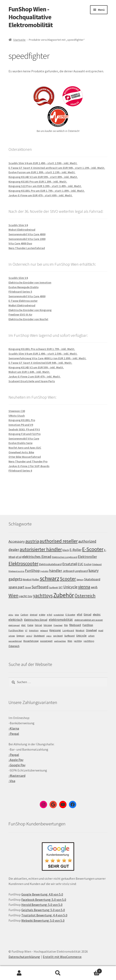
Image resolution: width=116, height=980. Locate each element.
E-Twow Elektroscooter (23, 301)
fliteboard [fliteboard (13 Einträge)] (75, 625)
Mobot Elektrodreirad (22, 230)
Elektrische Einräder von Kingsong (30, 310)
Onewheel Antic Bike (21, 452)
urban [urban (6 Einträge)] (91, 636)
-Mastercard (17, 776)
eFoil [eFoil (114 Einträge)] (19, 557)
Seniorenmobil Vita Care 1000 (27, 239)
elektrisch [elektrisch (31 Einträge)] (16, 619)
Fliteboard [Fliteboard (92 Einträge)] (97, 564)
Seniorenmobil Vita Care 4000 (27, 234)
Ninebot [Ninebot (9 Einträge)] (80, 630)
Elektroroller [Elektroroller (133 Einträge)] (87, 557)
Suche (58, 973)
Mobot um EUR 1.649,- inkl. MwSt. (29, 372)
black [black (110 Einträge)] (66, 550)
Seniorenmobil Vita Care (24, 439)
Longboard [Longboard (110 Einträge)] (81, 571)
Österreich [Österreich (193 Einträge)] (85, 596)
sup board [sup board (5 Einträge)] (58, 636)
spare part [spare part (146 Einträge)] (16, 587)
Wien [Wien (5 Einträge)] (70, 641)
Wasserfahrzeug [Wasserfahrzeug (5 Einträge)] (31, 641)
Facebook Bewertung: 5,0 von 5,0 (44, 900)
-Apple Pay (16, 760)
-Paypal (14, 734)
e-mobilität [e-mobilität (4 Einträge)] (59, 615)
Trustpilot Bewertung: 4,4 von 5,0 (44, 915)
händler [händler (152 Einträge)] (56, 571)
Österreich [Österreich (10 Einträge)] (14, 646)
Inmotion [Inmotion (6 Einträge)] (34, 630)
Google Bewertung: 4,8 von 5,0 (42, 894)
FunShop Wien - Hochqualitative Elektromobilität (31, 17)
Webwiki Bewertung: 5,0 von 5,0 (43, 920)
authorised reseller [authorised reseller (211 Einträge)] (59, 541)
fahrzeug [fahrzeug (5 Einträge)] (48, 625)
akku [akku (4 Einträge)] (11, 615)
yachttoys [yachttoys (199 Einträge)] (43, 595)
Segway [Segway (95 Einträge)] (80, 580)
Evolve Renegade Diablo (24, 287)
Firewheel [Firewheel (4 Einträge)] (58, 625)
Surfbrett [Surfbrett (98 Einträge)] (54, 587)
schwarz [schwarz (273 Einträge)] (49, 578)
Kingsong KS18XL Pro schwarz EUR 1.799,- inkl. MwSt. (42, 349)
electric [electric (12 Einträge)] (97, 615)
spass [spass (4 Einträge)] (49, 636)
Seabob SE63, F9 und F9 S (24, 429)
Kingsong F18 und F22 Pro (25, 434)
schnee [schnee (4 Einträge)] (12, 636)
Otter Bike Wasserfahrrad (25, 457)
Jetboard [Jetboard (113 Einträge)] (68, 571)
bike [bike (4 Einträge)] (17, 615)
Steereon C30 (17, 411)
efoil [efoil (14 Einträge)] (79, 614)
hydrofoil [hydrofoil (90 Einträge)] (44, 571)
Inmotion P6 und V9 (21, 425)
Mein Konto (19, 973)
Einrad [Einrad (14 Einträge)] (88, 614)
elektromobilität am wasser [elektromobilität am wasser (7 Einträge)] (89, 620)
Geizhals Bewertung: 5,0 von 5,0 (43, 910)
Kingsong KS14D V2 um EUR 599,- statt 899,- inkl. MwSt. (43, 177)
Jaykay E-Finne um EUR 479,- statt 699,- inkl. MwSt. (41, 195)
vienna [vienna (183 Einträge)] (84, 587)
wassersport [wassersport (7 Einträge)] (46, 641)
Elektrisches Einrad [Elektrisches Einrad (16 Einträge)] (36, 620)
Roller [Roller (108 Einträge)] (36, 579)
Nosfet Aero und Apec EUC (25, 448)
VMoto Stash (17, 416)
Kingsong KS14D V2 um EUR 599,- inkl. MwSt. (36, 367)
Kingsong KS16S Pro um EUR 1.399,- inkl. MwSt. (38, 182)
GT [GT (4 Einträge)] (26, 631)
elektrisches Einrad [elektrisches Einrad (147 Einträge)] (37, 557)
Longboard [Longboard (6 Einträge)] (68, 630)
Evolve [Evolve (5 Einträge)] (30, 625)
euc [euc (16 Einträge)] (24, 625)
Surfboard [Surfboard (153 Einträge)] (40, 587)
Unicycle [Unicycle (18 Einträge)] (81, 636)
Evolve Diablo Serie (20, 443)
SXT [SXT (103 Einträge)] (61, 587)
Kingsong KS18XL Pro (22, 420)
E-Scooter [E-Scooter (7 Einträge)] (70, 615)
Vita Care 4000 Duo (20, 243)
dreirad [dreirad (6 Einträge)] (34, 615)
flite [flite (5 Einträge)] (66, 625)
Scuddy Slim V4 (18, 225)
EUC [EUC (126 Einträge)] (81, 564)
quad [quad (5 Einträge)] (101, 630)
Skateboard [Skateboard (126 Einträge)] (92, 579)
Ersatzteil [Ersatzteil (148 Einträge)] (70, 564)
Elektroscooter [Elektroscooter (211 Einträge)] (23, 563)
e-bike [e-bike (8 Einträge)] (42, 615)
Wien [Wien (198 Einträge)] (13, 595)
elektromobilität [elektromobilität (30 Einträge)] (61, 619)
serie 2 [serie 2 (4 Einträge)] (29, 636)
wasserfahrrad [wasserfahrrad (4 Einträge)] (15, 641)
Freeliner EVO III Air (20, 315)
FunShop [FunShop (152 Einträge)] (32, 571)
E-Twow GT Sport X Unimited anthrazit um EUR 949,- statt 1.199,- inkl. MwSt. (57, 168)
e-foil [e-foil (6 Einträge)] (49, 615)
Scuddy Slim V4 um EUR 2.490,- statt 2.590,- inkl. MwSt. (43, 163)
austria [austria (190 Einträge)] (32, 541)
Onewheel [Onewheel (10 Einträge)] (91, 630)
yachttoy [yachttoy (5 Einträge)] (78, 641)
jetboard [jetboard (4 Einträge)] (44, 631)
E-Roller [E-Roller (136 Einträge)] (76, 550)
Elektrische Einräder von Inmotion (30, 282)
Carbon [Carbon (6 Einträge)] (24, 615)
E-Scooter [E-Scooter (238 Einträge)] (93, 549)
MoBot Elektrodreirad (22, 305)
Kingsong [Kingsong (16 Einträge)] (55, 630)
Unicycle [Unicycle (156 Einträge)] (70, 587)
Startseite (19, 40)
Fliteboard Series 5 (20, 292)
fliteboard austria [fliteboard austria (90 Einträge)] (16, 571)
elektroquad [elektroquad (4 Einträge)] (14, 625)
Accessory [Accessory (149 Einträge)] (17, 541)
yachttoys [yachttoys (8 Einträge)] (89, 641)
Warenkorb (90, 970)
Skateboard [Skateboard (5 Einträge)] (39, 636)
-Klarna (14, 728)
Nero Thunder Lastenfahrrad (27, 248)
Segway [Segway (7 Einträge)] (20, 636)
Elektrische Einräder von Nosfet (28, 319)
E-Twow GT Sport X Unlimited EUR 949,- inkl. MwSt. (40, 363)
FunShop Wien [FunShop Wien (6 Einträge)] (16, 630)
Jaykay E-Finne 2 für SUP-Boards (29, 466)
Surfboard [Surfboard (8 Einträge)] (69, 636)
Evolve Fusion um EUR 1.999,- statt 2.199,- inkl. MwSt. (42, 172)
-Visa (12, 781)
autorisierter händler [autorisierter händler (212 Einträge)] (41, 549)
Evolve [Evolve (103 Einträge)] (88, 564)
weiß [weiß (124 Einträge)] (94, 587)
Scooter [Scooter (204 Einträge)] (68, 579)
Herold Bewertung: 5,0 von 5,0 (42, 905)
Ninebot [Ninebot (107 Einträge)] (27, 579)
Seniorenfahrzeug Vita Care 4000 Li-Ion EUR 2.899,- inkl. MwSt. (47, 358)
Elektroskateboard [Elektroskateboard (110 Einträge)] (50, 564)
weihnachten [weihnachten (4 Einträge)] (60, 641)
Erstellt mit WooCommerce (62, 957)
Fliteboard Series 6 (20, 471)
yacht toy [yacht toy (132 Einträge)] (26, 596)
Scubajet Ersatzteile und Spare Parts (32, 381)
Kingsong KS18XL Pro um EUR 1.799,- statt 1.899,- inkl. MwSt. (47, 191)
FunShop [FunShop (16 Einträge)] (88, 625)
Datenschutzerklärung (24, 957)
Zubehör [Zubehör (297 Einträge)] (64, 595)
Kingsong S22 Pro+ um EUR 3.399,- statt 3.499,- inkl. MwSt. (45, 186)
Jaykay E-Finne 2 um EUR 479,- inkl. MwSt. (35, 377)
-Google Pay (17, 765)
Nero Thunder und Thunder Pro (28, 461)
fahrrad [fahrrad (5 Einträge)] (38, 625)
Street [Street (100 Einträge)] (28, 587)
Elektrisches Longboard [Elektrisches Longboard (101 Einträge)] (65, 557)
